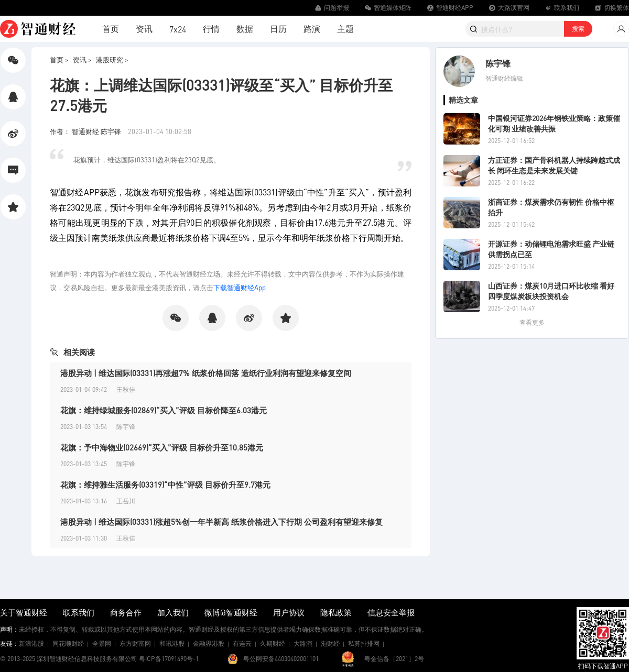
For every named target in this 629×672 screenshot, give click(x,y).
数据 (245, 29)
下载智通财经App (240, 287)
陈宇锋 (498, 63)
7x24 (178, 29)
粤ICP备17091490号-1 (169, 659)
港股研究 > (112, 59)
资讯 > (82, 59)
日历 (278, 29)
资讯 (144, 29)
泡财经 (330, 643)
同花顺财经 (68, 643)
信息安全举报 (391, 612)
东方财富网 (135, 643)
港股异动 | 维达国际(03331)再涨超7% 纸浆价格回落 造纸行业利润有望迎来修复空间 (206, 373)
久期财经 (273, 643)
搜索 (578, 29)
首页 (111, 29)
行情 (211, 29)
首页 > (59, 59)
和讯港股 (172, 643)
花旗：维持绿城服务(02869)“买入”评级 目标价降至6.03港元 (164, 410)
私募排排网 (364, 643)
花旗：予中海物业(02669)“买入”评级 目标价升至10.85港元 (162, 447)
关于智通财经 (24, 612)
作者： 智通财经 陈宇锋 (86, 131)
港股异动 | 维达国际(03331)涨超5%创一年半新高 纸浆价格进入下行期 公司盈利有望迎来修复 (221, 522)
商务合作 (126, 612)
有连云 (242, 643)
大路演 (303, 643)
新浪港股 (31, 643)
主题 (345, 29)
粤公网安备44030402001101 (281, 659)
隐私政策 (336, 612)
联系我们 (79, 612)
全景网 (102, 643)
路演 (312, 29)
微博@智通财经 (231, 612)
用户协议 (289, 612)
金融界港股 (209, 643)
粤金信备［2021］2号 (394, 659)
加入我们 (173, 612)
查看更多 (532, 322)
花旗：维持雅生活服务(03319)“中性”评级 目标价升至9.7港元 (165, 484)
